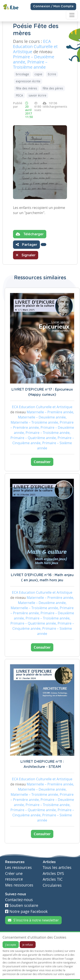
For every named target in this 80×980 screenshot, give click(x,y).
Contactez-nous (19, 900)
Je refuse (28, 945)
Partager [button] (26, 245)
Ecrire (52, 74)
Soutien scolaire (22, 905)
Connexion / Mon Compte (53, 6)
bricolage (22, 74)
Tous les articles (57, 868)
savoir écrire (37, 95)
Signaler (26, 255)
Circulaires (52, 885)
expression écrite (28, 81)
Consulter (42, 462)
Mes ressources (19, 885)
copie (38, 74)
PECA (19, 95)
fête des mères (26, 88)
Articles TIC (53, 879)
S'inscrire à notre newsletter (33, 920)
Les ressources (18, 868)
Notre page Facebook (26, 911)
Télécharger (30, 234)
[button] (44, 245)
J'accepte (11, 945)
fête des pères (53, 88)
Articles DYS (53, 874)
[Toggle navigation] (72, 15)
